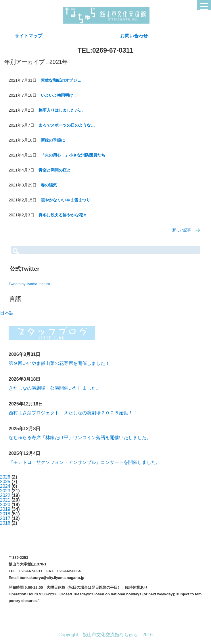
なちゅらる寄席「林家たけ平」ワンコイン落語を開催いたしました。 (80, 438)
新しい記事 (182, 230)
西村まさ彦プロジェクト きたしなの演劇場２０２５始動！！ (73, 413)
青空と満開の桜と (55, 170)
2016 (5, 523)
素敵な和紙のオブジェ (61, 80)
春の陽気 (49, 185)
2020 (5, 505)
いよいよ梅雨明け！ (59, 95)
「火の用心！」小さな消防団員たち (73, 155)
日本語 (7, 313)
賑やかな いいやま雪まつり (66, 200)
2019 (5, 509)
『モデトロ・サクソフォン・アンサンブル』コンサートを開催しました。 (85, 462)
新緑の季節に (53, 140)
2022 (5, 495)
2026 (5, 477)
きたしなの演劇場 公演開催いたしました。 (55, 388)
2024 (5, 486)
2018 (5, 514)
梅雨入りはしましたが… (61, 110)
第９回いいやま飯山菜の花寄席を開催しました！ (59, 363)
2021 (5, 500)
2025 (5, 482)
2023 (5, 491)
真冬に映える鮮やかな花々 (63, 215)
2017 (5, 518)
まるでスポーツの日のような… (67, 125)
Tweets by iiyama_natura (29, 284)
